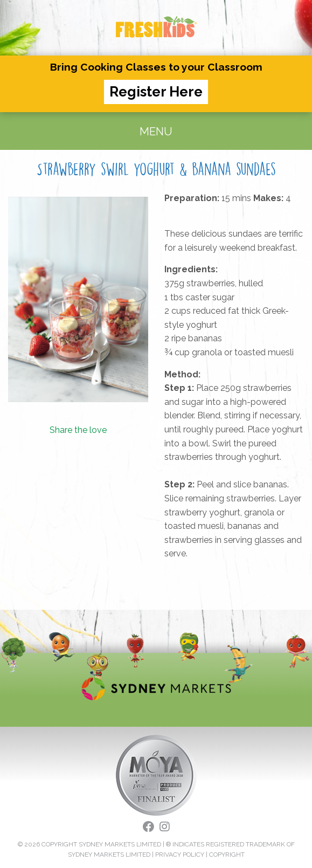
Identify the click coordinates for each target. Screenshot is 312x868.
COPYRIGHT (227, 855)
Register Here (156, 92)
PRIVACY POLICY (180, 855)
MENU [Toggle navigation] (156, 132)
